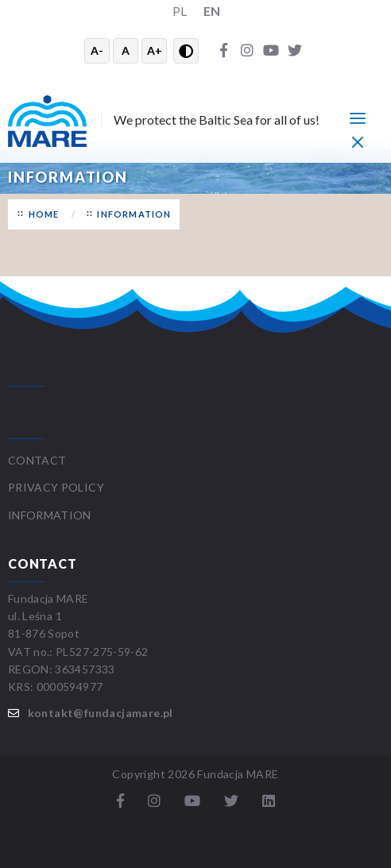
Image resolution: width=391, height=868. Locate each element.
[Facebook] (223, 51)
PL (180, 11)
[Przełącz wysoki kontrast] (186, 51)
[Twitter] (295, 51)
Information (134, 214)
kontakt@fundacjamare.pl (101, 713)
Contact (37, 460)
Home (44, 214)
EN (212, 11)
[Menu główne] (358, 118)
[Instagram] (247, 51)
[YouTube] (271, 51)
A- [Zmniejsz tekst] (97, 50)
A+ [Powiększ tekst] (155, 50)
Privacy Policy (56, 487)
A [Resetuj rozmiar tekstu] (126, 50)
